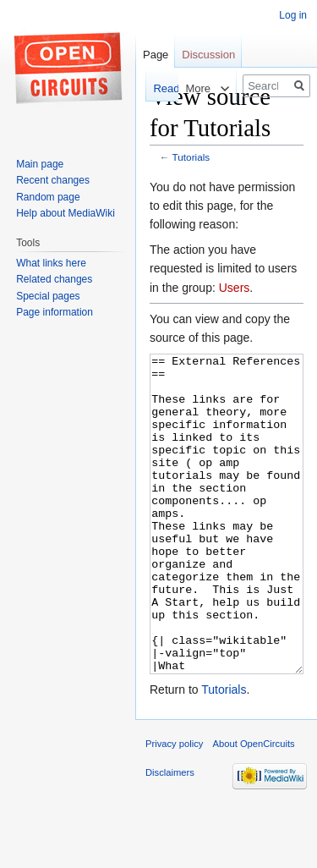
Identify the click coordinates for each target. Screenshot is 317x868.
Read (152, 88)
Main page (40, 164)
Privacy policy (174, 807)
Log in (293, 15)
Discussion (208, 55)
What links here (51, 263)
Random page (48, 197)
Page (156, 55)
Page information (55, 312)
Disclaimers (170, 836)
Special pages (48, 296)
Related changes (54, 279)
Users (235, 288)
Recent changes (53, 180)
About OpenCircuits (254, 807)
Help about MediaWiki (66, 213)
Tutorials (191, 157)
